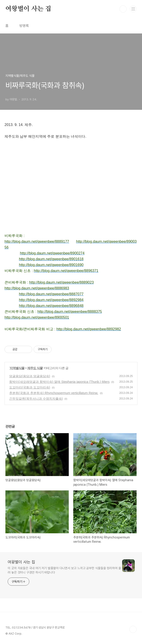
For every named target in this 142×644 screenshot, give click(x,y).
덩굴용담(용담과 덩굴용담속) (30, 376)
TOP (133, 629)
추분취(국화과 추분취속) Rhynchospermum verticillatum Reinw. (54, 393)
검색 (123, 9)
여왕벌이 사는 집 (28, 9)
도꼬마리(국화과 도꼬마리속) (30, 387)
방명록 (24, 26)
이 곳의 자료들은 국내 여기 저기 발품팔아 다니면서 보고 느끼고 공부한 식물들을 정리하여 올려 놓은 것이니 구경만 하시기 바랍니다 (64, 570)
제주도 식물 (35, 368)
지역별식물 (17, 368)
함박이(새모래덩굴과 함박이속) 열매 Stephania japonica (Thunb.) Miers (59, 382)
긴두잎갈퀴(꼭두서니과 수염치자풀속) (36, 399)
